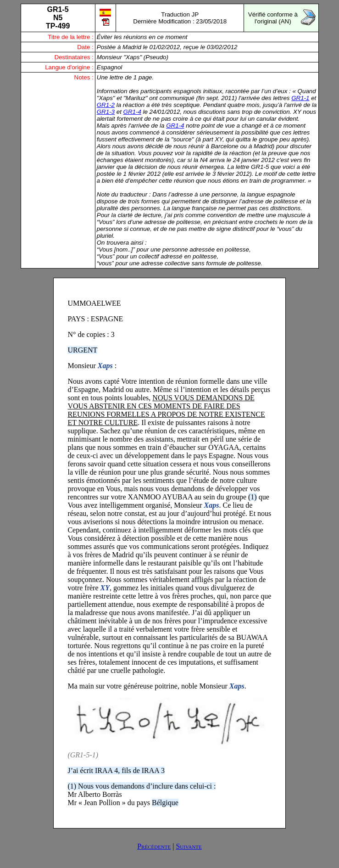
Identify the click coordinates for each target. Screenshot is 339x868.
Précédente (154, 846)
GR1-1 (300, 98)
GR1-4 (132, 112)
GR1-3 (106, 112)
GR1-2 (106, 105)
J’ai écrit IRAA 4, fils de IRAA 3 (116, 770)
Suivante (189, 846)
